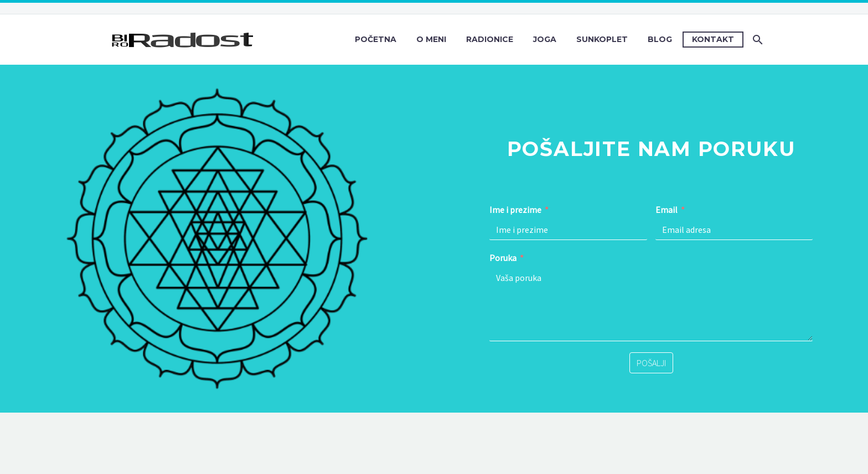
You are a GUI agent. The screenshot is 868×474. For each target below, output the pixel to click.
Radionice (490, 39)
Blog (660, 39)
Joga (545, 39)
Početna (376, 39)
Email (666, 210)
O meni (431, 39)
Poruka (503, 258)
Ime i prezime (515, 210)
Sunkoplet (602, 39)
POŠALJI (651, 363)
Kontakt (713, 39)
